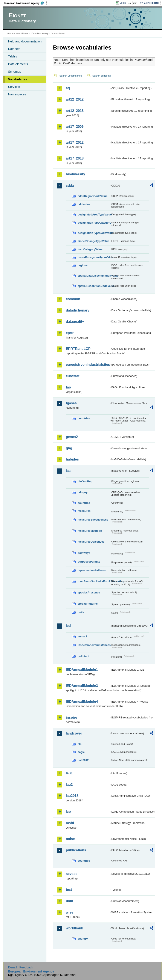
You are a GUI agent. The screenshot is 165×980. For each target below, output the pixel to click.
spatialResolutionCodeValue (94, 286)
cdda (70, 186)
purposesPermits (89, 562)
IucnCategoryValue (90, 249)
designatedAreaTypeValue (94, 215)
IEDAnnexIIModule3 (82, 686)
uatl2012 (83, 760)
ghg (69, 448)
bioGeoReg (85, 481)
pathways (84, 553)
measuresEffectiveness (93, 520)
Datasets (14, 49)
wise (70, 912)
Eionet (25, 33)
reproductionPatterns (92, 570)
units (81, 612)
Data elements (18, 64)
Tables (12, 56)
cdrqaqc (83, 492)
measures (84, 511)
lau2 (69, 785)
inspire (71, 717)
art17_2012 (75, 142)
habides (72, 459)
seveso (72, 874)
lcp (68, 812)
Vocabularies (18, 79)
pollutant (83, 656)
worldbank (74, 928)
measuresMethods (90, 531)
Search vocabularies (70, 76)
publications (76, 850)
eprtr (70, 333)
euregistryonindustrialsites (88, 365)
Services (14, 87)
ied (68, 626)
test (69, 890)
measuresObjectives (91, 542)
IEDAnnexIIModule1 (82, 670)
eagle (81, 752)
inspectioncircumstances (94, 645)
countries (84, 418)
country (83, 939)
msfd (70, 823)
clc (79, 744)
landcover (74, 733)
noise (70, 839)
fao (68, 387)
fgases (71, 403)
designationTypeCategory (94, 223)
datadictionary (77, 310)
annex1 (82, 636)
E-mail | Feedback (21, 967)
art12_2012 (75, 99)
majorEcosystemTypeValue (94, 257)
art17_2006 (75, 127)
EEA (26, 3)
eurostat (73, 376)
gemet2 (72, 437)
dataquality (75, 321)
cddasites (84, 204)
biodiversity (75, 174)
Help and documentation (25, 41)
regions (82, 265)
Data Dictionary (40, 33)
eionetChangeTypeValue (93, 241)
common (73, 299)
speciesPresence (89, 592)
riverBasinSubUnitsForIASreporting (94, 581)
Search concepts (102, 76)
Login (123, 3)
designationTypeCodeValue (94, 233)
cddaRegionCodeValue (92, 196)
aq (68, 88)
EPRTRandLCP (78, 349)
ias (68, 471)
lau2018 (72, 796)
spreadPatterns (88, 604)
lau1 (69, 773)
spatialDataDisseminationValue (94, 276)
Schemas (14, 72)
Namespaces (17, 94)
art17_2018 (75, 158)
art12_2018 (75, 111)
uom (69, 901)
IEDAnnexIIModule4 (82, 702)
